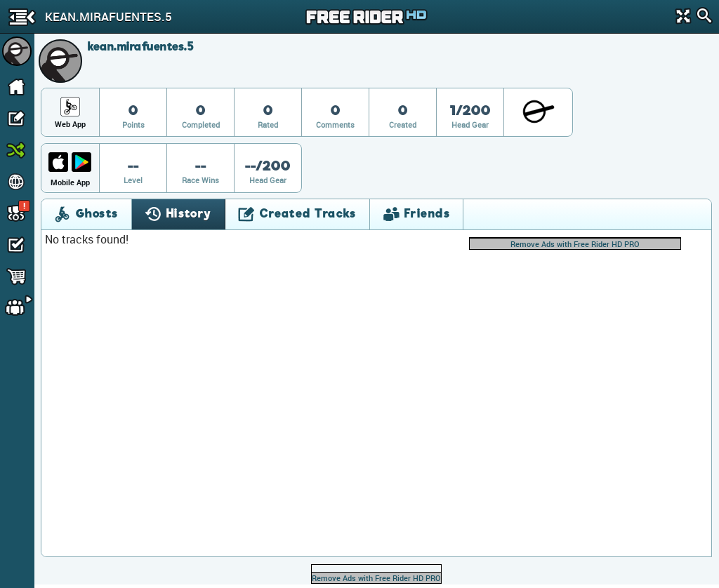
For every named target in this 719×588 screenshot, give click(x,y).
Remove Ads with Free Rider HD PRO (575, 244)
